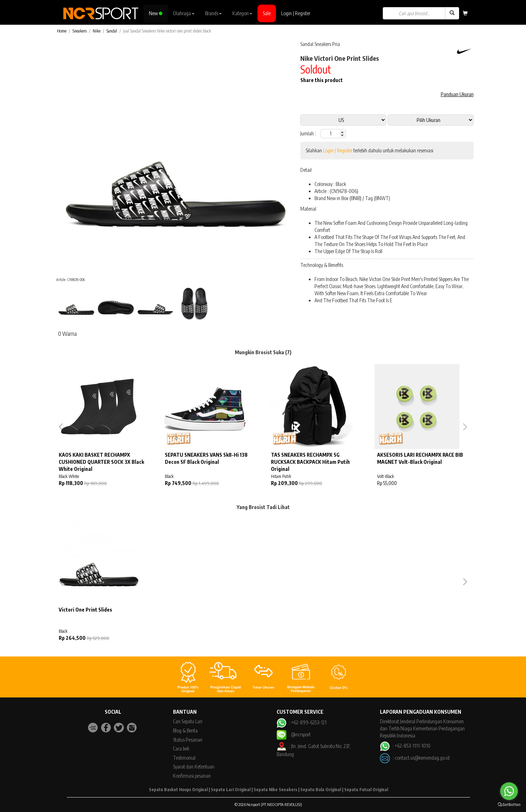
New (156, 13)
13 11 (431, 120)
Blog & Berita (185, 731)
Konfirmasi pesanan (192, 776)
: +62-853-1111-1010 (405, 746)
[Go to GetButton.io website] (509, 805)
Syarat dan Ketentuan (194, 767)
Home (62, 31)
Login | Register (296, 13)
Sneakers (80, 31)
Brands (213, 13)
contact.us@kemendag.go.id (422, 757)
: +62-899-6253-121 (302, 722)
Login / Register (338, 150)
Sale (267, 13)
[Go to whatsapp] (509, 791)
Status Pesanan (188, 740)
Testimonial (184, 758)
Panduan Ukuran (457, 94)
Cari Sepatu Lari (188, 721)
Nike (97, 31)
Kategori (242, 13)
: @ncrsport (294, 734)
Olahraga (184, 13)
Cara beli (181, 749)
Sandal (112, 31)
